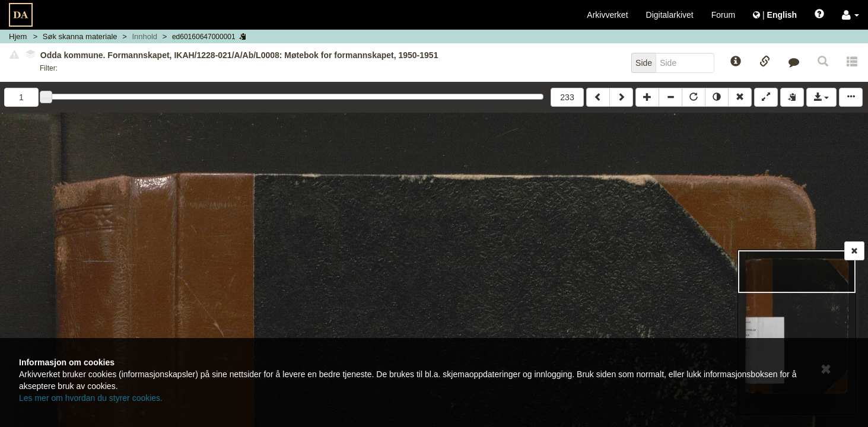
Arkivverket (607, 15)
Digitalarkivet (670, 15)
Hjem (18, 36)
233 (567, 97)
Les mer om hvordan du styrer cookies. (91, 398)
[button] (850, 15)
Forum (723, 15)
